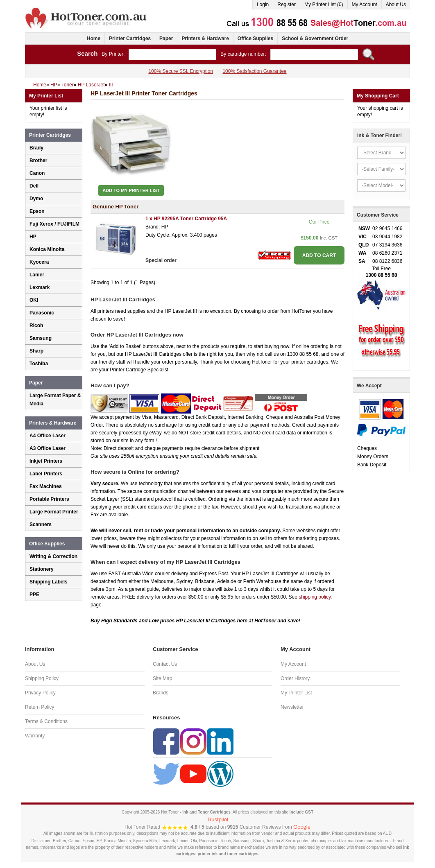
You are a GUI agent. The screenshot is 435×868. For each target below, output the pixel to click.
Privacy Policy (40, 693)
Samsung (41, 338)
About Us (396, 5)
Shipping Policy (42, 678)
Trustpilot (218, 819)
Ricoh (36, 325)
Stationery (42, 569)
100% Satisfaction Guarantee (254, 71)
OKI (34, 300)
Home (94, 38)
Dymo (36, 199)
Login (263, 5)
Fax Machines (46, 486)
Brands (161, 693)
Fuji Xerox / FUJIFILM (54, 224)
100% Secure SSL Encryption (181, 71)
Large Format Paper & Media (55, 400)
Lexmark (40, 287)
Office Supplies (255, 38)
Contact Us (165, 664)
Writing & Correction (53, 556)
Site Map (162, 678)
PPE (34, 594)
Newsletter (292, 707)
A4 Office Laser (48, 436)
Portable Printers (49, 499)
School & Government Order (315, 38)
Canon (37, 173)
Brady (36, 148)
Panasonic (42, 313)
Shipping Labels (49, 582)
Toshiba (39, 364)
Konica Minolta (47, 249)
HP (33, 237)
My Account (365, 5)
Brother (38, 160)
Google (302, 827)
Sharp (36, 351)
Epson (37, 211)
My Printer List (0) (324, 5)
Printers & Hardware (205, 38)
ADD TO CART (319, 255)
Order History (295, 678)
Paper (166, 38)
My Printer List (296, 693)
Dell (34, 186)
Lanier (37, 275)
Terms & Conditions (46, 721)
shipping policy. (315, 597)
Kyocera (39, 262)
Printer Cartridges (130, 38)
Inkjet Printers (46, 461)
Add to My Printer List (131, 190)
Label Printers (46, 474)
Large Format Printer (54, 512)
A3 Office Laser (48, 448)
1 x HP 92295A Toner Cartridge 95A (186, 219)
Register (287, 5)
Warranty (35, 736)
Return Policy (40, 707)
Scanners (41, 524)
